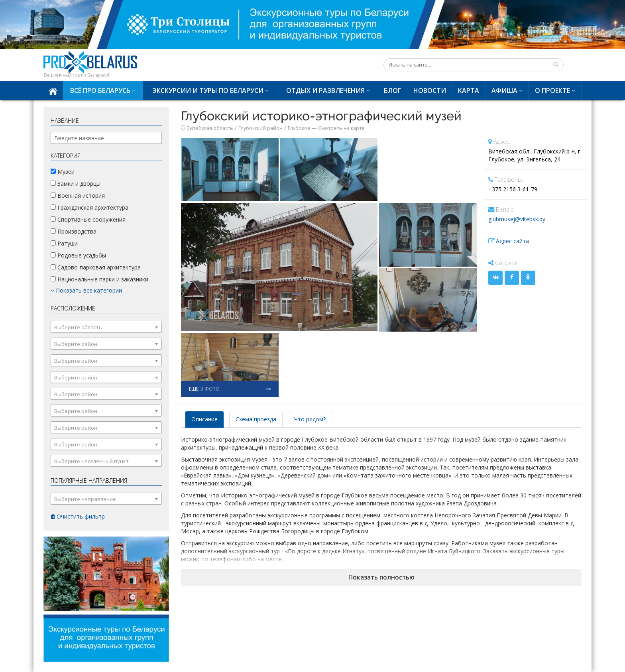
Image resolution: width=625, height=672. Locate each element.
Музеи (63, 172)
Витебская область (210, 128)
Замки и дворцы (76, 184)
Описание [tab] (204, 419)
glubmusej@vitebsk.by (517, 219)
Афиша (504, 90)
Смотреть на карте (341, 128)
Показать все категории (86, 290)
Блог (393, 90)
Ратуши (64, 243)
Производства (74, 231)
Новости (430, 90)
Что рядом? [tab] (310, 419)
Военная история (78, 196)
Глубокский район (260, 128)
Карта (469, 90)
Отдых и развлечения (325, 90)
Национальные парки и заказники (99, 279)
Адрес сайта (512, 241)
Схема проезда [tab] (256, 419)
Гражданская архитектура (89, 207)
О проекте (552, 90)
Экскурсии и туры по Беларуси (208, 90)
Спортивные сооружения (88, 219)
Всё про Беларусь (100, 90)
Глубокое (299, 128)
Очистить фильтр (78, 516)
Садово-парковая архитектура (96, 267)
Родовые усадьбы (78, 255)
